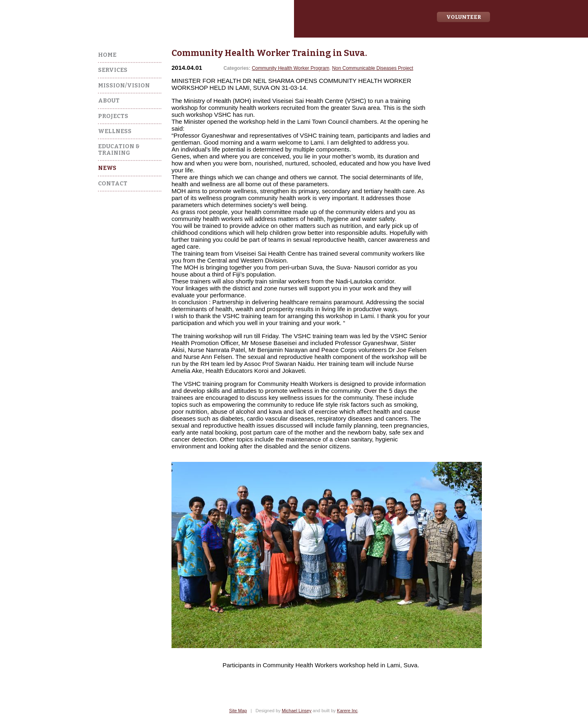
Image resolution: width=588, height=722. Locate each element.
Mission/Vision (124, 86)
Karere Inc (347, 711)
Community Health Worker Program (291, 68)
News (107, 168)
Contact (113, 184)
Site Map (238, 711)
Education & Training (119, 149)
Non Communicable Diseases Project (373, 68)
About (109, 101)
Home (107, 55)
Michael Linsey (297, 711)
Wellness (115, 131)
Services (113, 70)
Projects (113, 116)
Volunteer (464, 17)
